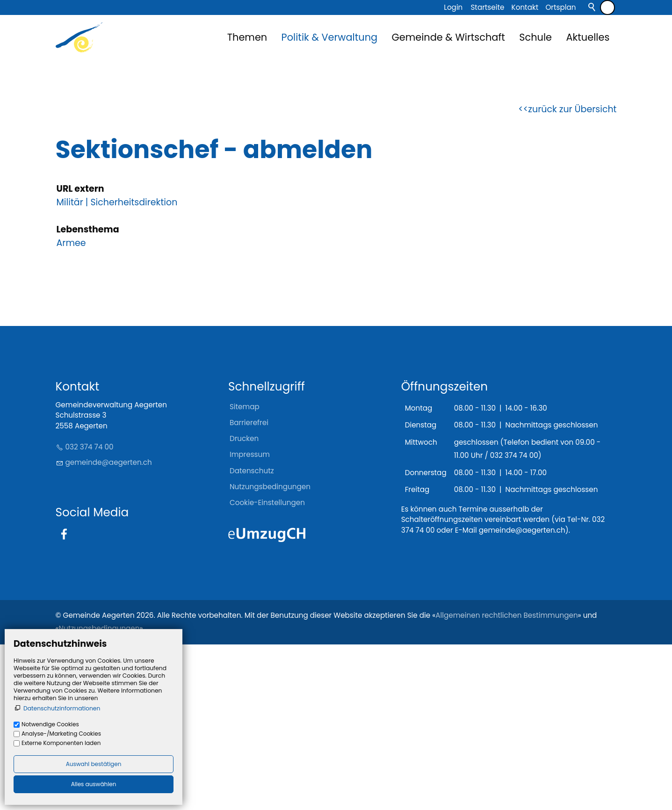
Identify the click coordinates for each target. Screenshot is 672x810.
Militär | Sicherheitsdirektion (117, 367)
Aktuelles (588, 37)
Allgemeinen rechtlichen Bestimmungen (506, 780)
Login (453, 7)
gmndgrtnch (109, 628)
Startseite (487, 7)
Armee (71, 408)
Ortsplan (560, 7)
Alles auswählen (94, 784)
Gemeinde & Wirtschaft (448, 37)
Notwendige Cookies (50, 724)
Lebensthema (88, 395)
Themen (247, 37)
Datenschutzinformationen (62, 708)
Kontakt (525, 7)
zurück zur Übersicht (572, 274)
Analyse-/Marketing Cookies (61, 734)
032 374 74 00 (90, 612)
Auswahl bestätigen (94, 764)
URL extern (80, 354)
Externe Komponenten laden (61, 743)
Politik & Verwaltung (330, 37)
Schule (535, 37)
